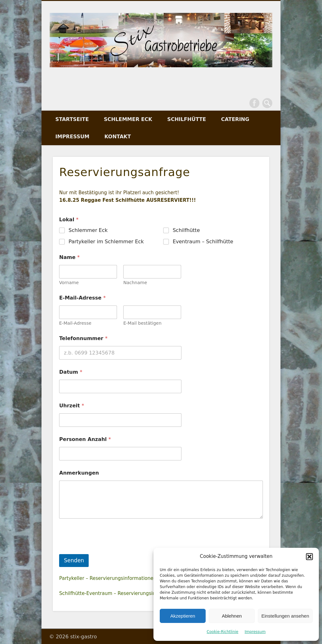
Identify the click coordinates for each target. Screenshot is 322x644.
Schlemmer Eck (128, 119)
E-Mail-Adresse (75, 323)
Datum (71, 372)
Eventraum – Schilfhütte (203, 241)
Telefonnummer (83, 338)
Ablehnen (232, 616)
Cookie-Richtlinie (222, 632)
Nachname (135, 283)
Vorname (69, 283)
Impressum (255, 632)
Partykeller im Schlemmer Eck (106, 241)
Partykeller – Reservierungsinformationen (108, 578)
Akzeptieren (183, 616)
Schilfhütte (187, 119)
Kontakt (118, 137)
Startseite (72, 119)
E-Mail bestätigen (143, 323)
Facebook (254, 103)
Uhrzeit (72, 406)
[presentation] (107, 550)
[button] (309, 557)
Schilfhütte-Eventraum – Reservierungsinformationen (122, 593)
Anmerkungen (79, 473)
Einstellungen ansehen (285, 616)
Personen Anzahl (85, 439)
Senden (74, 560)
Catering (235, 119)
